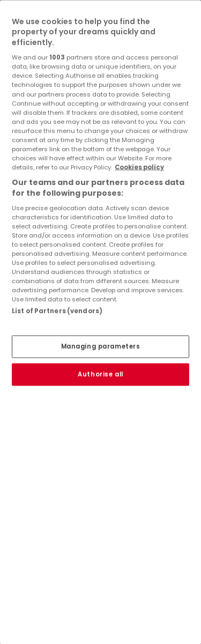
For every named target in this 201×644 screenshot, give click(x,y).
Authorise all (100, 374)
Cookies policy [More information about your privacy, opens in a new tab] (139, 167)
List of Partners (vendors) (57, 311)
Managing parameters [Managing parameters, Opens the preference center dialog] (101, 346)
